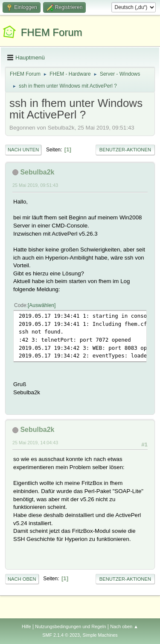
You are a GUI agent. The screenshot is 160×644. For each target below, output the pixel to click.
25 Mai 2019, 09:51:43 (35, 185)
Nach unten (23, 150)
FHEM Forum (52, 32)
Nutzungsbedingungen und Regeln (70, 626)
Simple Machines (100, 635)
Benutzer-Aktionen (125, 150)
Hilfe (26, 626)
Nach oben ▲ (124, 626)
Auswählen (42, 305)
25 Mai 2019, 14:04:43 (35, 443)
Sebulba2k (37, 172)
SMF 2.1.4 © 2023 (61, 635)
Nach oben (22, 579)
